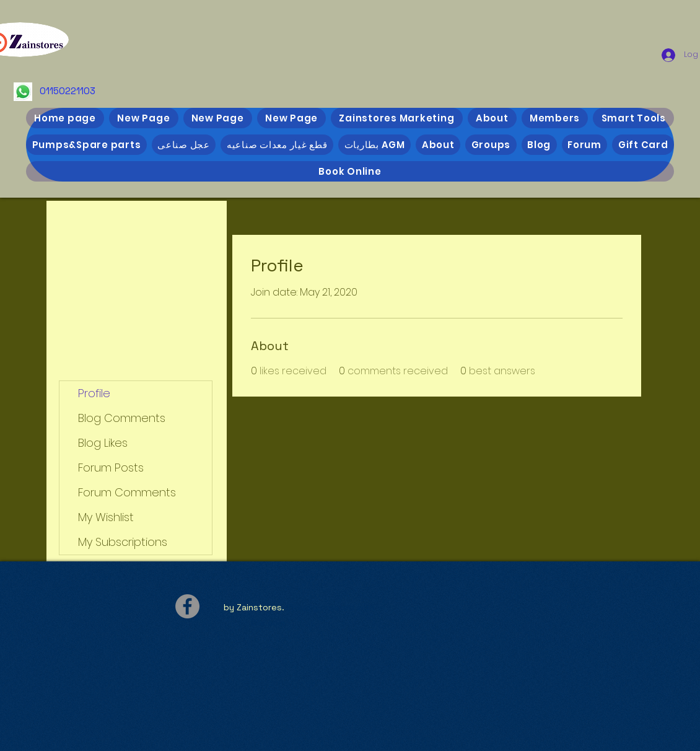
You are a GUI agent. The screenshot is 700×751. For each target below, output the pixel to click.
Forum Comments (127, 492)
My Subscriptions (123, 542)
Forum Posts (111, 468)
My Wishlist (106, 517)
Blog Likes (103, 443)
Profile (94, 393)
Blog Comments (122, 418)
